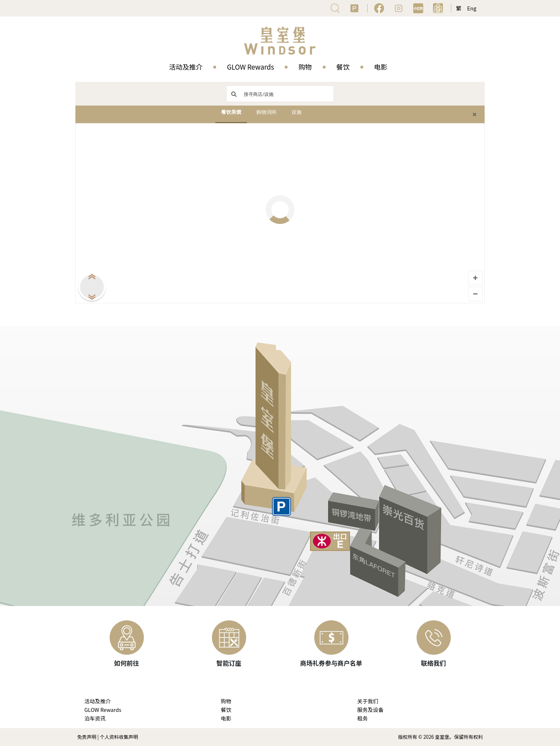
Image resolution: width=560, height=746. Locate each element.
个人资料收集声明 (119, 737)
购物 (305, 67)
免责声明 (87, 737)
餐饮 (343, 67)
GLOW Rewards (250, 67)
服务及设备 (370, 710)
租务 (362, 718)
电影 (381, 67)
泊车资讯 (95, 718)
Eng (472, 8)
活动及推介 (186, 67)
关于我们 (368, 701)
